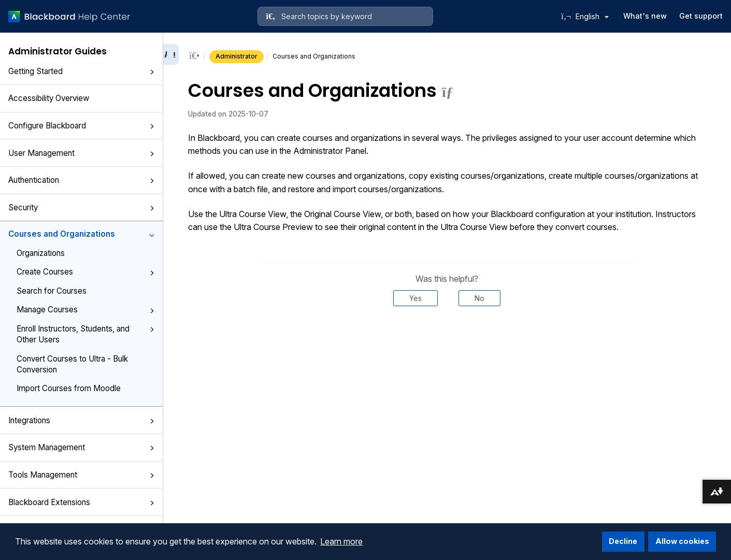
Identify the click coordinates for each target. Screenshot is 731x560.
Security (81, 207)
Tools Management (81, 475)
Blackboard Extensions (81, 502)
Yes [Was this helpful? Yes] (415, 298)
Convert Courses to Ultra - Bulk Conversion (72, 364)
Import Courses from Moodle (69, 388)
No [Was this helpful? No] (479, 298)
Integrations (81, 420)
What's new (645, 16)
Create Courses (85, 272)
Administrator (236, 56)
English (592, 16)
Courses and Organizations (81, 234)
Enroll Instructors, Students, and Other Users (85, 334)
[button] (152, 72)
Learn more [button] (341, 541)
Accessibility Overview (49, 98)
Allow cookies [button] (682, 541)
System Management (81, 447)
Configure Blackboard (81, 126)
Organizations (41, 253)
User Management (81, 153)
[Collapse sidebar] (171, 54)
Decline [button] (623, 541)
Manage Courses (85, 310)
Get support (701, 16)
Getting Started (81, 71)
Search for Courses (52, 291)
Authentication (81, 180)
